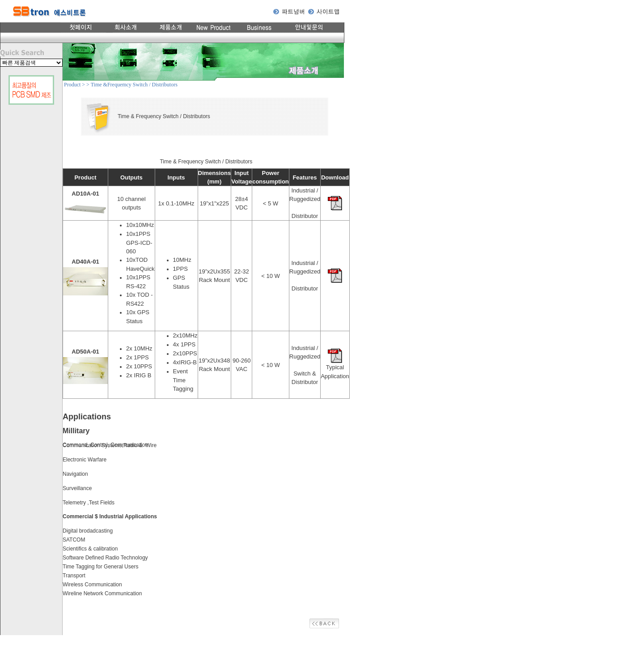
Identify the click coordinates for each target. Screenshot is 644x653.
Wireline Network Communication (102, 593)
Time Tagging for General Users (100, 567)
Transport (74, 576)
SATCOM (74, 540)
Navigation (75, 474)
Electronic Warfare (85, 460)
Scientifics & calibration (90, 549)
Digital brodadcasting (88, 531)
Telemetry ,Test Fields (89, 503)
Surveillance (77, 488)
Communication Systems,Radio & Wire (110, 445)
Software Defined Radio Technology (105, 558)
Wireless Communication (92, 585)
